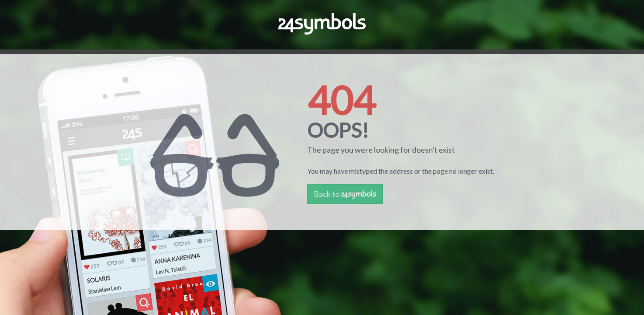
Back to (345, 194)
